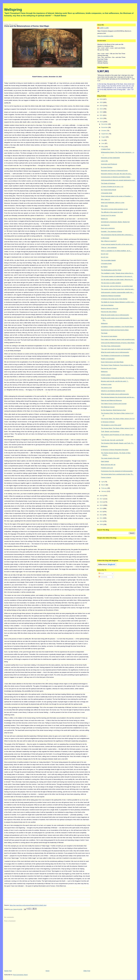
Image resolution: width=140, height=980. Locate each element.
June (103, 143)
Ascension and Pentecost (109, 164)
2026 (101, 99)
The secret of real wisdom (109, 336)
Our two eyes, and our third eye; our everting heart (117, 286)
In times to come (106, 384)
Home (48, 971)
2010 (101, 521)
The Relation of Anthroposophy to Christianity (115, 356)
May (103, 147)
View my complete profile (105, 36)
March (103, 485)
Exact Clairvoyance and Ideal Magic (112, 362)
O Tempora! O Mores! (108, 422)
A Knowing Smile (106, 264)
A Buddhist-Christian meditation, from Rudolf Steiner (117, 327)
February (104, 488)
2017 (101, 499)
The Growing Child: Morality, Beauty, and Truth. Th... (117, 443)
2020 (101, 118)
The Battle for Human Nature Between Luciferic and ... (118, 302)
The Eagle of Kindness (108, 183)
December (105, 124)
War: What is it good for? (109, 241)
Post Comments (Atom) (20, 975)
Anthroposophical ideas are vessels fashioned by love (118, 180)
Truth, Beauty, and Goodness (110, 431)
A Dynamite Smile (107, 193)
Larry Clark (104, 28)
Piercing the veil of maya (109, 368)
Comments (103, 577)
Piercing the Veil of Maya (109, 312)
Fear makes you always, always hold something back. (118, 339)
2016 (101, 502)
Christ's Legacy (106, 375)
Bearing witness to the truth (110, 308)
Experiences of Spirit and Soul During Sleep (115, 330)
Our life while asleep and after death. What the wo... (117, 280)
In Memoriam (105, 238)
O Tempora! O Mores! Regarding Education (115, 450)
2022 (101, 112)
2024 (101, 106)
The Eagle (104, 333)
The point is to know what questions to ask (114, 209)
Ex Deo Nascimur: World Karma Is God (113, 410)
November (105, 127)
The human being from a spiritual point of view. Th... (117, 474)
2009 (101, 524)
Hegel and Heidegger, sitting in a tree (113, 203)
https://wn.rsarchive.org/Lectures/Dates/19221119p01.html (28, 905)
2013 (101, 512)
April (103, 482)
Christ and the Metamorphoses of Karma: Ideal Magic (118, 343)
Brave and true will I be (108, 465)
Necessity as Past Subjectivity (110, 158)
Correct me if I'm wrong (108, 215)
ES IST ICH (105, 254)
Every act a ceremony (108, 228)
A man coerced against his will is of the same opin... (117, 244)
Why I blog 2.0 (105, 199)
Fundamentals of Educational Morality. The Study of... (118, 378)
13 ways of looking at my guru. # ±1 (112, 187)
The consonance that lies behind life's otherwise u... (117, 235)
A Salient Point (106, 149)
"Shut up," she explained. (109, 247)
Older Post (87, 971)
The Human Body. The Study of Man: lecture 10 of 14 (118, 419)
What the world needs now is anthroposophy (115, 394)
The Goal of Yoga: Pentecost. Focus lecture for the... (117, 365)
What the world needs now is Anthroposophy (115, 315)
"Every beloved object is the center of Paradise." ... (117, 196)
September (105, 134)
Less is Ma (104, 161)
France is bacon (106, 477)
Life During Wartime (107, 305)
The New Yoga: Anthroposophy (111, 346)
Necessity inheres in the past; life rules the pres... (116, 174)
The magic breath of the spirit (110, 458)
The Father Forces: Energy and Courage (114, 404)
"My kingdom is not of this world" (111, 425)
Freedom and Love (107, 468)
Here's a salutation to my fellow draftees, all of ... (116, 251)
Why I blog (104, 206)
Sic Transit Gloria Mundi (108, 190)
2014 (101, 508)
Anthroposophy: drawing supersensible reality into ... (117, 292)
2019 (101, 122)
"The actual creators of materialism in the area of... (117, 276)
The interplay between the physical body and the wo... (118, 397)
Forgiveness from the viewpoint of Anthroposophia (117, 471)
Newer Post (8, 971)
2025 (101, 102)
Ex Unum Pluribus (107, 167)
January (104, 491)
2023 (101, 109)
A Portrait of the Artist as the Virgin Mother (114, 299)
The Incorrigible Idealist (108, 260)
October (104, 131)
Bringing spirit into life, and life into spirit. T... (115, 381)
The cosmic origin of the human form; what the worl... (118, 289)
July (103, 140)
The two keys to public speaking (111, 283)
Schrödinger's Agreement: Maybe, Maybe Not (115, 222)
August (104, 137)
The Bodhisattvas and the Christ (111, 270)
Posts (101, 573)
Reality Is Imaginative (108, 359)
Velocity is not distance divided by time (113, 391)
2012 (101, 515)
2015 (101, 505)
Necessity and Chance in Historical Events (114, 170)
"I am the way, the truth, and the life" (112, 440)
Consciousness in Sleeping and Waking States (116, 177)
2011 (101, 518)
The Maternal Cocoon (108, 407)
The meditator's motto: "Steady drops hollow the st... (117, 273)
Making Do (104, 219)
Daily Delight (105, 461)
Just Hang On (105, 225)
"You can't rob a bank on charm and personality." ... (117, 349)
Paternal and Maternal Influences (111, 400)
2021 (101, 115)
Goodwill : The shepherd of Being (111, 231)
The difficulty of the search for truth (112, 212)
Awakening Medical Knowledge (111, 296)
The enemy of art (106, 388)
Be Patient (104, 267)
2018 (101, 496)
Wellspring (13, 10)
